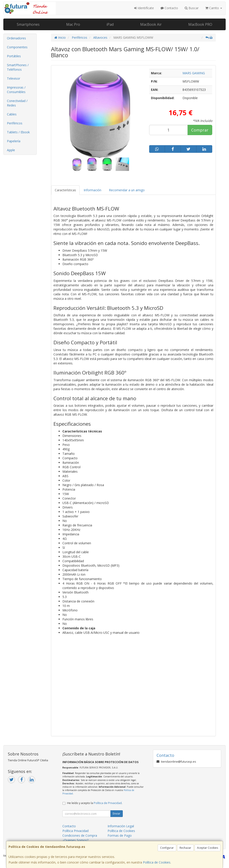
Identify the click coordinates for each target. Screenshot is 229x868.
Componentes (17, 47)
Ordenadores (16, 38)
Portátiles (14, 56)
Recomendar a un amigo (127, 190)
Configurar (167, 848)
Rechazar (185, 848)
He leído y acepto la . (95, 803)
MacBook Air (151, 24)
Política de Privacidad (108, 803)
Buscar (192, 8)
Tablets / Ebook (18, 132)
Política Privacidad (75, 831)
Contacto (169, 8)
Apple (11, 150)
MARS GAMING (194, 73)
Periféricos (15, 123)
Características (65, 190)
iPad (110, 24)
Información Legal (121, 826)
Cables (12, 114)
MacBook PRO (200, 24)
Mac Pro (73, 24)
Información (92, 190)
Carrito (214, 8)
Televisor (14, 78)
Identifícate (144, 8)
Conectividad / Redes (17, 103)
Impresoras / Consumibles (16, 90)
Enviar (117, 814)
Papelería (14, 141)
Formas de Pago (120, 835)
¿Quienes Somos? (75, 840)
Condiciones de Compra (80, 835)
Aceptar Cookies (208, 848)
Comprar (200, 130)
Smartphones (28, 24)
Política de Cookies (157, 862)
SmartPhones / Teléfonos (18, 67)
